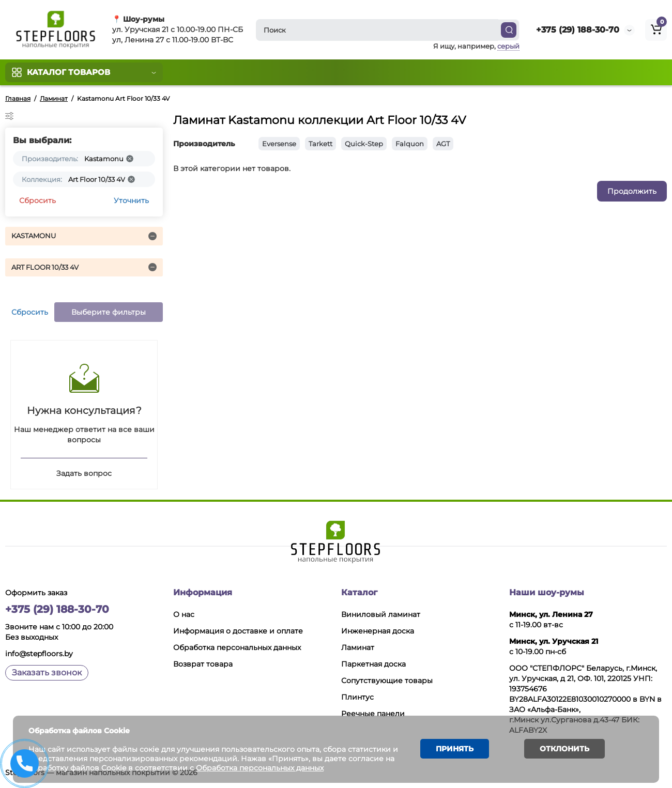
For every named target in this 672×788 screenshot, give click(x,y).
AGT (443, 144)
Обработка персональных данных (237, 647)
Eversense (279, 144)
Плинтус (357, 697)
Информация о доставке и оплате (238, 631)
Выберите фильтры (109, 312)
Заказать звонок (47, 673)
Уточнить (131, 200)
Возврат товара (203, 664)
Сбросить (37, 200)
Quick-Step (364, 144)
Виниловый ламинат (381, 614)
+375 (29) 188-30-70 (578, 30)
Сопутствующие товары (387, 681)
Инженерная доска (378, 631)
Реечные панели (373, 714)
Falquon (410, 144)
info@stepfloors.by (39, 654)
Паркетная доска (373, 664)
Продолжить (632, 191)
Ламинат (358, 647)
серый (508, 46)
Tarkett (320, 144)
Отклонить (564, 749)
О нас (184, 614)
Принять (455, 749)
